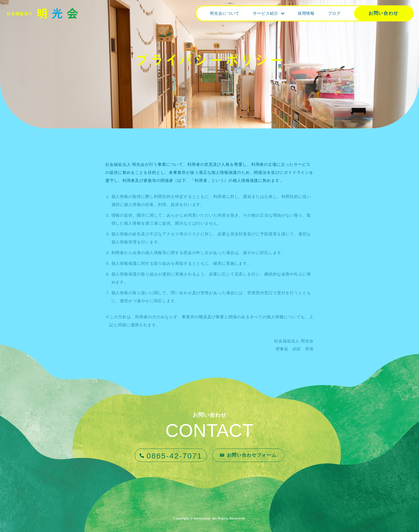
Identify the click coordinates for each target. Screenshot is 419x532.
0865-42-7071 (174, 456)
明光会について (225, 13)
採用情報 (306, 13)
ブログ (334, 13)
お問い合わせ (383, 13)
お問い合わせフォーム (252, 455)
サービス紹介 (265, 13)
